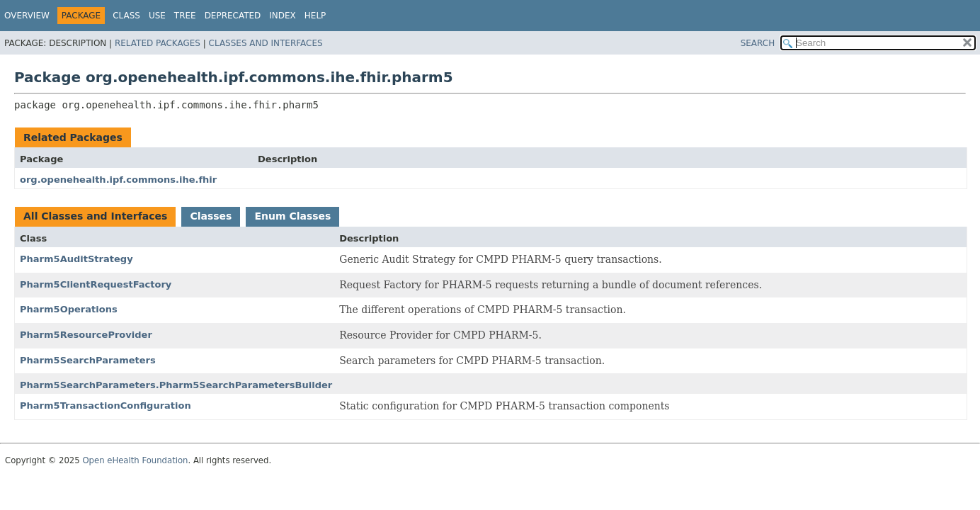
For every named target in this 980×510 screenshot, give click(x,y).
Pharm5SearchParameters (88, 360)
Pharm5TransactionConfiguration (106, 406)
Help (315, 16)
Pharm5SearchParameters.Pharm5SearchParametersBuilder (176, 385)
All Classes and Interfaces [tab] (95, 216)
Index (283, 16)
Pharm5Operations (69, 309)
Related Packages (158, 43)
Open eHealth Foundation (135, 460)
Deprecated (233, 16)
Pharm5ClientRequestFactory (96, 284)
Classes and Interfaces (266, 43)
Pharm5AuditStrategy (76, 259)
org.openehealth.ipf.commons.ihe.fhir (118, 180)
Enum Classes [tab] (292, 216)
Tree (185, 16)
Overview (27, 16)
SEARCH (758, 43)
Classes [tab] (211, 216)
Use (157, 16)
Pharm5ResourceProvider (86, 335)
